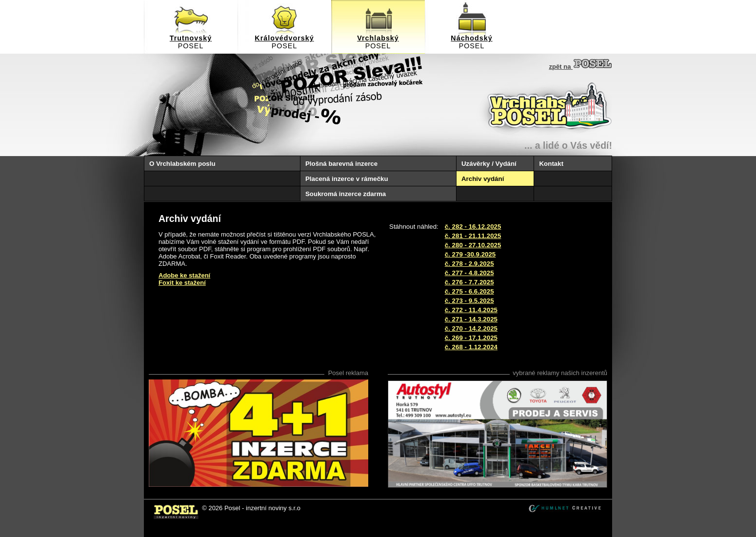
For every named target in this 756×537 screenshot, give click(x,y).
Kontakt (551, 164)
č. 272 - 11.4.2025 (471, 310)
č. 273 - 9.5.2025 (469, 301)
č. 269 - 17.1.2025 (471, 338)
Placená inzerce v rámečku (347, 179)
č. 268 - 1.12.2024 (471, 347)
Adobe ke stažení (184, 275)
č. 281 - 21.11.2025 (473, 236)
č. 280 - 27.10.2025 (473, 245)
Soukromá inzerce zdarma (346, 194)
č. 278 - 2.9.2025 (469, 264)
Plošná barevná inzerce (341, 164)
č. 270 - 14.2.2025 (471, 328)
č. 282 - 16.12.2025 (473, 227)
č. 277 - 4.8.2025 (469, 273)
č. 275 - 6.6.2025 (469, 291)
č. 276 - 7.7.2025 (469, 282)
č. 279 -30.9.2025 (470, 254)
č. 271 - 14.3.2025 (471, 319)
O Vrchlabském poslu (182, 164)
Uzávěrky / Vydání (489, 164)
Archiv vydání (483, 179)
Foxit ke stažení (182, 283)
